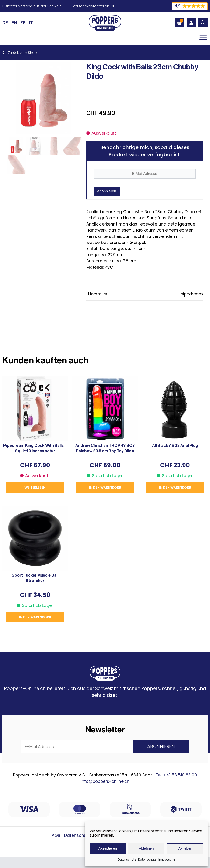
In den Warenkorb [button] (105, 487)
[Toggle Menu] (203, 38)
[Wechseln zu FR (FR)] (23, 23)
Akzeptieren (108, 848)
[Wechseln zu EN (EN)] (14, 23)
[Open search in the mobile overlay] (203, 23)
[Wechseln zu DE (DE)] (5, 23)
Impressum (167, 859)
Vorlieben (185, 848)
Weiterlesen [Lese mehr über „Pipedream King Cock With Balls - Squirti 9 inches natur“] (35, 487)
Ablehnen (146, 848)
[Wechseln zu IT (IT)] (31, 23)
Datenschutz (127, 859)
